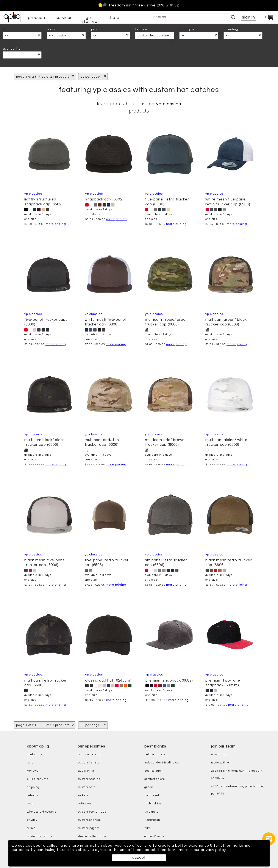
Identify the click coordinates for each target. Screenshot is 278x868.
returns (32, 795)
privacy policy (213, 850)
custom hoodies (89, 779)
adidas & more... (156, 836)
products (37, 18)
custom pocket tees (92, 812)
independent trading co (162, 763)
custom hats (86, 787)
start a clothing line (92, 836)
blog (30, 804)
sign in (248, 17)
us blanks (151, 812)
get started (89, 20)
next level (152, 795)
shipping (33, 787)
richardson (152, 820)
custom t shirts (88, 763)
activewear (86, 804)
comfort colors (155, 779)
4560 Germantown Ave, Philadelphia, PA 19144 (238, 790)
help (115, 18)
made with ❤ (221, 763)
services (64, 18)
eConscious (153, 771)
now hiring (219, 755)
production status (40, 836)
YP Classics (169, 104)
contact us (35, 755)
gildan (149, 787)
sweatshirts (86, 771)
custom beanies (89, 820)
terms (31, 828)
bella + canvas (155, 755)
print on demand (90, 755)
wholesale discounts (42, 812)
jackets (83, 795)
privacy (32, 820)
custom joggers (89, 828)
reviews (33, 771)
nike (148, 828)
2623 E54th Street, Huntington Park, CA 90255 (237, 775)
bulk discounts (37, 779)
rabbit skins (153, 804)
